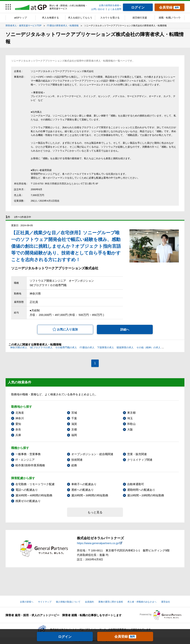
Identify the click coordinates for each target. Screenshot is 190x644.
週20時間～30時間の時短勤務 (90, 495)
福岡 (74, 435)
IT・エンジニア (25, 460)
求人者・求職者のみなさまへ (142, 602)
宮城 (74, 413)
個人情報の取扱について (68, 602)
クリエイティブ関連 (140, 460)
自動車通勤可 (136, 484)
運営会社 (166, 602)
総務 (74, 465)
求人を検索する (50, 18)
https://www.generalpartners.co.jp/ (98, 543)
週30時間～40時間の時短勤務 (34, 495)
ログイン (65, 637)
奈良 (18, 429)
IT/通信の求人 (87, 347)
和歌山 (131, 424)
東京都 (131, 413)
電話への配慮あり (27, 490)
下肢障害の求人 (106, 347)
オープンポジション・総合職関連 (92, 454)
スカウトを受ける (110, 18)
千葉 (74, 418)
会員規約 (89, 602)
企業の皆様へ (27, 602)
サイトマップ (45, 602)
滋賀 (74, 424)
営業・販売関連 (137, 454)
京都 (74, 429)
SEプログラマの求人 (41, 347)
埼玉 (130, 418)
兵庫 (18, 435)
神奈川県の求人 (19, 347)
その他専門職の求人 (66, 347)
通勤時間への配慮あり (141, 490)
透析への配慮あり (83, 490)
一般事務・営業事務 (28, 454)
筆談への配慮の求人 (174, 347)
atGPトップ (21, 18)
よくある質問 (115, 9)
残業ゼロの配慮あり (28, 501)
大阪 (130, 429)
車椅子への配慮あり (84, 484)
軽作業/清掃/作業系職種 (30, 465)
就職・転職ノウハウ (170, 18)
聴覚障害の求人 (125, 347)
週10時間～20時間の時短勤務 (146, 495)
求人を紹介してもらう (80, 18)
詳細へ (125, 330)
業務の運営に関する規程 (111, 602)
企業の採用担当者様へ (110, 5)
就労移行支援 (140, 18)
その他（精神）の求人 (148, 347)
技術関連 (77, 460)
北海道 (20, 413)
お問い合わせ (98, 9)
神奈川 (20, 418)
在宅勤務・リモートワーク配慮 (35, 484)
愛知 (18, 424)
